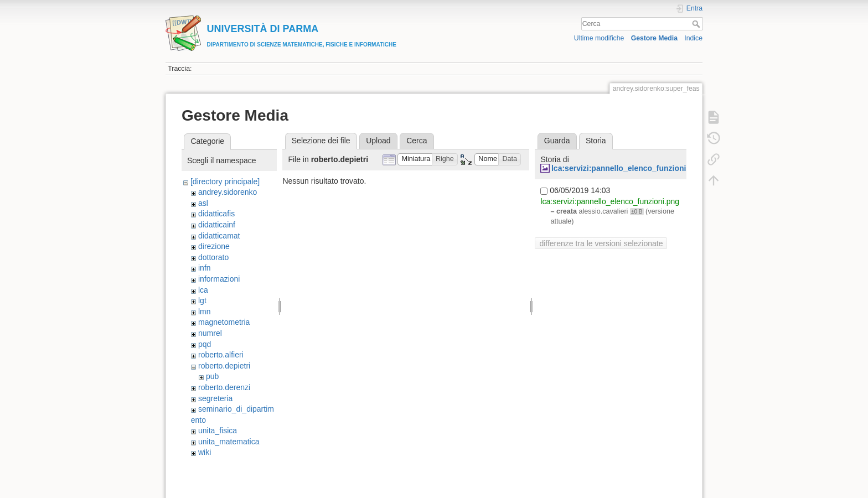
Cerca (697, 24)
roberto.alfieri (221, 355)
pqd (205, 344)
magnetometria (224, 322)
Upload (378, 141)
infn (205, 268)
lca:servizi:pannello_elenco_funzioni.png (627, 168)
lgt (202, 300)
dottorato (213, 257)
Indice (693, 38)
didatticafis (216, 214)
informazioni (219, 279)
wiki (205, 452)
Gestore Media (654, 38)
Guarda (557, 141)
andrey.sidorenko (228, 192)
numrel (210, 333)
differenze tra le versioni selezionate (601, 243)
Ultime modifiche (599, 38)
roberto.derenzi (224, 387)
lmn (205, 312)
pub (212, 376)
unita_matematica (229, 442)
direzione (214, 246)
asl (203, 203)
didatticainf (217, 225)
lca (203, 290)
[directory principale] (225, 181)
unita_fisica (218, 430)
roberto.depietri (224, 366)
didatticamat (219, 236)
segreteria (215, 398)
